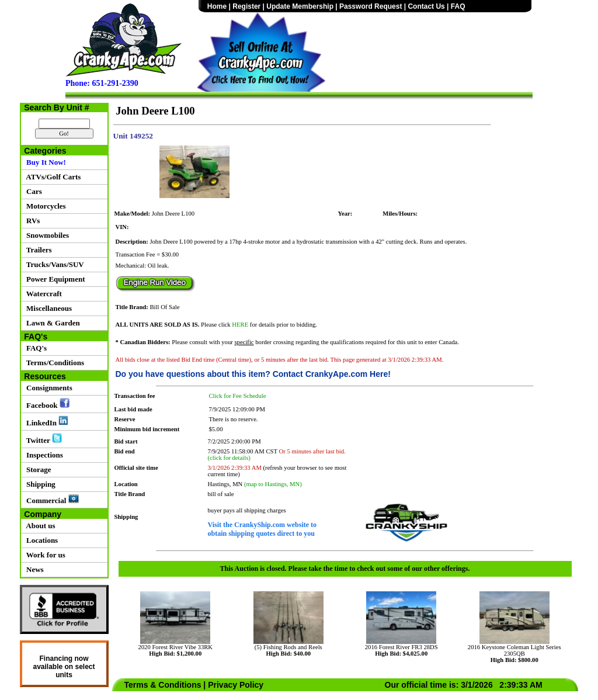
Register (246, 6)
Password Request (371, 6)
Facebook (46, 404)
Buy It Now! (44, 162)
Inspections (43, 455)
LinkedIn (46, 421)
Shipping (39, 484)
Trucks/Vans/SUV (53, 264)
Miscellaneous (48, 308)
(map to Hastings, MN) (273, 484)
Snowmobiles (46, 235)
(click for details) (229, 458)
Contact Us (426, 6)
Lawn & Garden (51, 323)
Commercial (51, 500)
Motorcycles (44, 206)
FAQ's (35, 348)
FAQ (458, 6)
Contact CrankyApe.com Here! (332, 374)
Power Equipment (54, 279)
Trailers (37, 250)
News (33, 569)
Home (217, 6)
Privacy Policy (236, 685)
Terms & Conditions (163, 685)
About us (39, 526)
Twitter (42, 439)
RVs (32, 221)
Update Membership (300, 6)
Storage (37, 469)
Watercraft (42, 294)
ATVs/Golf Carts (52, 177)
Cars (32, 191)
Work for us (44, 555)
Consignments (48, 388)
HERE (240, 325)
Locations (41, 540)
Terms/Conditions (53, 363)
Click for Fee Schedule (238, 396)
